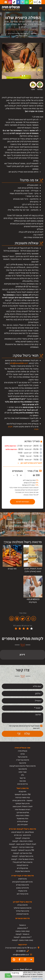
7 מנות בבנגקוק (22, 928)
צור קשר (22, 778)
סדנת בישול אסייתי (22, 911)
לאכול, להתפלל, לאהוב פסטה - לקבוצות (23, 844)
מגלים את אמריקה (23, 813)
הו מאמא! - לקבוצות (22, 934)
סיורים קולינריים (22, 868)
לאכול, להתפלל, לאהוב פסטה (22, 807)
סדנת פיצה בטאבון (22, 888)
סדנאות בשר (23, 769)
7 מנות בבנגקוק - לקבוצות (23, 937)
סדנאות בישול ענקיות (23, 871)
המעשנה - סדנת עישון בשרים (22, 801)
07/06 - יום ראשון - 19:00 (30, 453)
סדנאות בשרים (23, 905)
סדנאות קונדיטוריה (23, 760)
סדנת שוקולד (22, 891)
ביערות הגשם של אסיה (23, 810)
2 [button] (23, 76)
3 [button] (21, 76)
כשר (35, 2)
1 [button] (24, 76)
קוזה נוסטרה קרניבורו (22, 798)
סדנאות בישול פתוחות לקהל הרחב (18, 34)
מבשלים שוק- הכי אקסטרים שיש (23, 832)
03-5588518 (21, 951)
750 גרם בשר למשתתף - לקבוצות (22, 850)
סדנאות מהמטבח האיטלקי (23, 908)
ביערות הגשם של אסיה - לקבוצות (22, 859)
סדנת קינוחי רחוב (22, 894)
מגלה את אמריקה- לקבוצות (22, 853)
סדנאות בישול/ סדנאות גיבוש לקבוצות (23, 766)
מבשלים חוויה (22, 751)
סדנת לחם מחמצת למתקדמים (22, 882)
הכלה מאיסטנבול (22, 819)
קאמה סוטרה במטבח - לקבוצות (22, 940)
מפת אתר (22, 781)
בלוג (22, 775)
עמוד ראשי (34, 34)
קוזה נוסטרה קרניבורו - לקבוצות (23, 847)
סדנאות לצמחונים (23, 914)
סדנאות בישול (23, 757)
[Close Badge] (23, 972)
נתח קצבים (22, 791)
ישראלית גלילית (23, 822)
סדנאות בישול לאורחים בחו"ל (23, 862)
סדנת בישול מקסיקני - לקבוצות (23, 856)
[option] (22, 61)
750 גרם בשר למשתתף (23, 795)
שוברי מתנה (22, 772)
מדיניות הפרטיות (37, 979)
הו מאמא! (23, 925)
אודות (23, 754)
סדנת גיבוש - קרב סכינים (22, 835)
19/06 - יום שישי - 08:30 (30, 460)
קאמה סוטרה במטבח (23, 931)
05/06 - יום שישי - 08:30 (24, 449)
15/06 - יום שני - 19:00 (31, 456)
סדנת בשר (22, 763)
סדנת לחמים (23, 879)
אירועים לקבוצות (22, 865)
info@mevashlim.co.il (19, 363)
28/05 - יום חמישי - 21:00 (23, 446)
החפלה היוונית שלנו (22, 816)
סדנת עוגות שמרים (23, 885)
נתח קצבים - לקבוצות (23, 838)
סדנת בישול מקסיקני (22, 804)
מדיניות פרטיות (22, 784)
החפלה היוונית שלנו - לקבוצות (23, 841)
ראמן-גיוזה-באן (23, 825)
